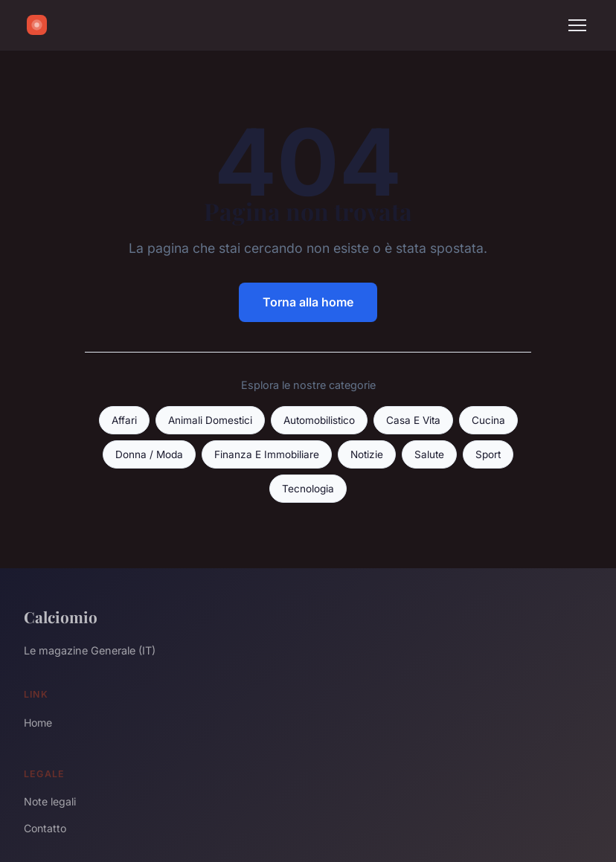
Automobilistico (319, 420)
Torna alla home (308, 302)
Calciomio (61, 617)
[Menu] (577, 25)
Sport (488, 454)
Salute (429, 454)
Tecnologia (308, 489)
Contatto (45, 828)
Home (38, 723)
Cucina (488, 420)
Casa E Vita (413, 420)
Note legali (50, 801)
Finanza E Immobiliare (267, 454)
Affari (124, 420)
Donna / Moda (149, 454)
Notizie (367, 454)
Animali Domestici (210, 420)
